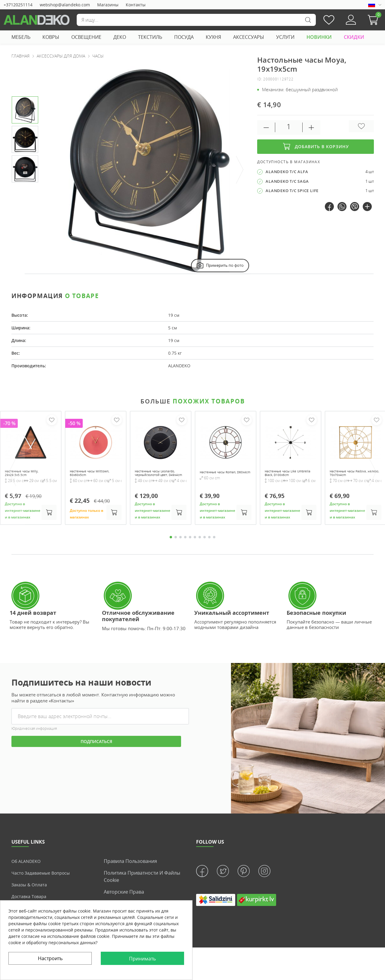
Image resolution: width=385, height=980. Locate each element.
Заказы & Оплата (31, 893)
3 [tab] (180, 546)
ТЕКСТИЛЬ (150, 37)
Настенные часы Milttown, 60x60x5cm (91, 474)
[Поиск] (196, 20)
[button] (374, 20)
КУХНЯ (213, 37)
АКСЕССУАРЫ (249, 37)
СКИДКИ (354, 37)
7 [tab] (200, 546)
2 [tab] (176, 546)
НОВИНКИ (319, 37)
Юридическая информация (34, 737)
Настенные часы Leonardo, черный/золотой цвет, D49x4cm (159, 477)
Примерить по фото (219, 265)
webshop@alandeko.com (65, 5)
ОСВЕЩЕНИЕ (86, 37)
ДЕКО (120, 37)
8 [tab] (205, 546)
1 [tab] (171, 546)
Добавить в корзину (316, 147)
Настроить (50, 958)
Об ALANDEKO (28, 870)
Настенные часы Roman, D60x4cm (225, 474)
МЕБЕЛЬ (21, 37)
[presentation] (240, 170)
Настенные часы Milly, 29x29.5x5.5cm (28, 474)
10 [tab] (214, 546)
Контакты (136, 5)
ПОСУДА (184, 37)
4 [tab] (185, 546)
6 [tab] (195, 546)
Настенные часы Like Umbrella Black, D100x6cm (287, 477)
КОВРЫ (51, 37)
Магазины (108, 5)
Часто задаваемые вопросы (44, 881)
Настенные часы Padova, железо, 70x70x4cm (355, 474)
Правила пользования (130, 870)
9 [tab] (209, 546)
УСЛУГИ (285, 37)
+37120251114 (18, 5)
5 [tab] (190, 546)
